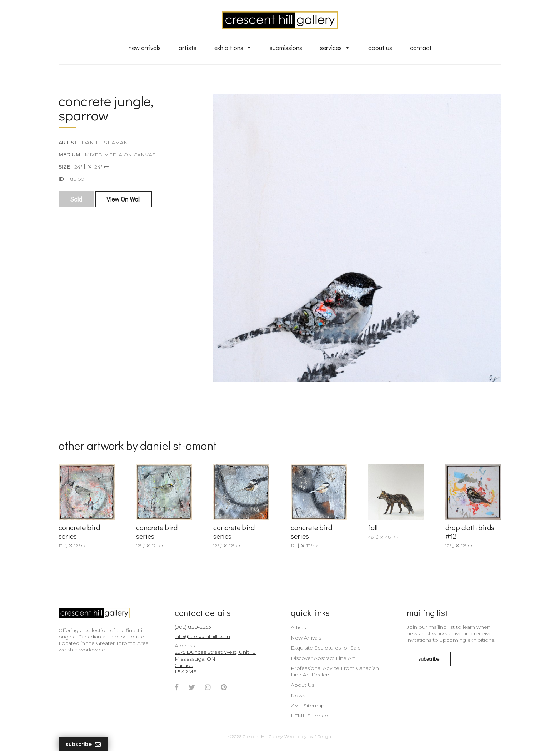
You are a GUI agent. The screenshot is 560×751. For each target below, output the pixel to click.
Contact (421, 48)
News (298, 695)
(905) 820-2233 (193, 627)
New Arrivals (145, 48)
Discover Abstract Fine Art (323, 658)
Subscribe (83, 744)
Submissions (286, 48)
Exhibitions (233, 48)
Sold (76, 199)
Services (335, 48)
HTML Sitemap (309, 716)
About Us (380, 48)
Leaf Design (319, 737)
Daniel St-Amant (106, 143)
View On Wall (123, 199)
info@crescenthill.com (202, 636)
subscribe (429, 659)
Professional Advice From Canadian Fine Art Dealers (335, 671)
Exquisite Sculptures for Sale (326, 648)
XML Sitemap (308, 706)
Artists (187, 48)
